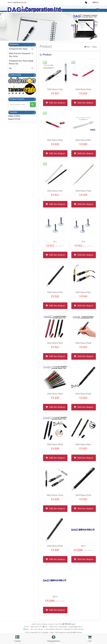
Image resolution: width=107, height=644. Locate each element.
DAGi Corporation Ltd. (17, 2)
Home (88, 47)
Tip (10, 68)
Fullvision (79, 632)
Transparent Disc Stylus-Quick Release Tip (21, 62)
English (73, 624)
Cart (56, 624)
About (34, 624)
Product (94, 47)
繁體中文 (95, 3)
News (39, 624)
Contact (51, 624)
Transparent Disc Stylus (18, 49)
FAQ (61, 624)
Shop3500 (70, 632)
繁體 (66, 624)
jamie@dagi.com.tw (76, 627)
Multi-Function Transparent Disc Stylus (20, 55)
